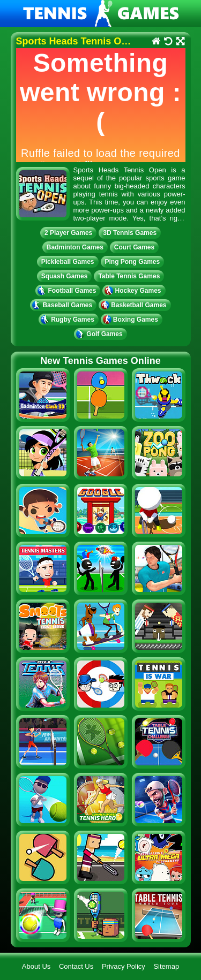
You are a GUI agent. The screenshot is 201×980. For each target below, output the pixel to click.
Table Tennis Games (129, 276)
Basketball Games (135, 305)
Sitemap (166, 966)
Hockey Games (134, 291)
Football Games (68, 291)
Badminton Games (75, 247)
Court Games (134, 247)
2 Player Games (68, 233)
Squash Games (65, 276)
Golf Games (100, 334)
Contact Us (76, 966)
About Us (36, 966)
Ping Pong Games (133, 262)
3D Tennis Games (130, 233)
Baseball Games (63, 305)
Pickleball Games (68, 262)
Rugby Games (69, 320)
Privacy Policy (124, 966)
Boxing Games (132, 320)
